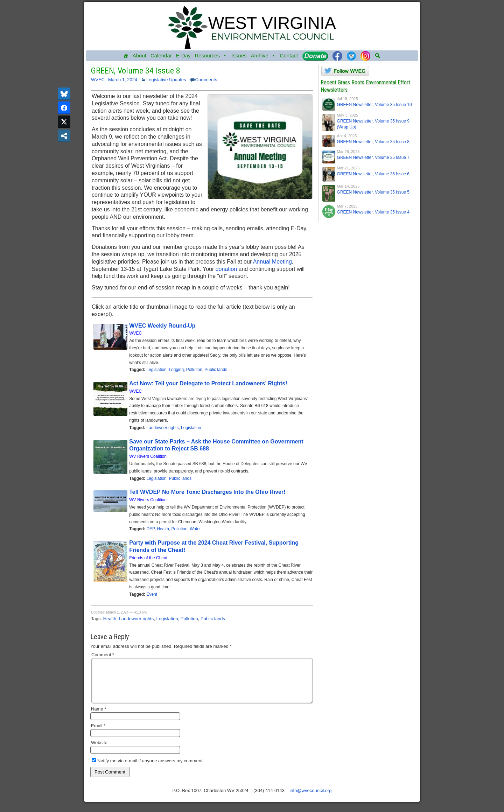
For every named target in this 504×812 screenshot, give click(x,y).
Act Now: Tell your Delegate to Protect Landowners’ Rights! (209, 383)
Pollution (194, 370)
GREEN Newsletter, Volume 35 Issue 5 (373, 192)
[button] (378, 56)
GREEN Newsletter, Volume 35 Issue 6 (373, 174)
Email (98, 734)
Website (99, 751)
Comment (103, 655)
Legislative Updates (166, 80)
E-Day (183, 55)
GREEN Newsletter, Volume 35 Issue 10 (374, 105)
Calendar (161, 55)
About (139, 55)
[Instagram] (365, 56)
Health (163, 529)
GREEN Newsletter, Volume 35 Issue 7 (373, 157)
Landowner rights (162, 428)
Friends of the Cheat (148, 558)
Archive (263, 56)
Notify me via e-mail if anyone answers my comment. (148, 769)
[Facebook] (337, 56)
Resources (211, 56)
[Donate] (315, 56)
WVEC (98, 80)
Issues (239, 55)
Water (195, 529)
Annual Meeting (272, 262)
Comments (206, 80)
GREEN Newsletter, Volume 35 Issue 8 (373, 142)
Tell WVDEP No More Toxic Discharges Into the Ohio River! (207, 492)
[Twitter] (351, 56)
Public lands (216, 370)
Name (99, 717)
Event (152, 594)
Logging (176, 370)
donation (226, 269)
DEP (150, 529)
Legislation (156, 370)
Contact (289, 55)
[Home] (126, 56)
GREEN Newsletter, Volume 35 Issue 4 (373, 212)
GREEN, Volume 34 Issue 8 (136, 71)
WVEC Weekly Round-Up (162, 326)
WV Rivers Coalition (148, 456)
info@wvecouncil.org (310, 799)
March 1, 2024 (123, 80)
